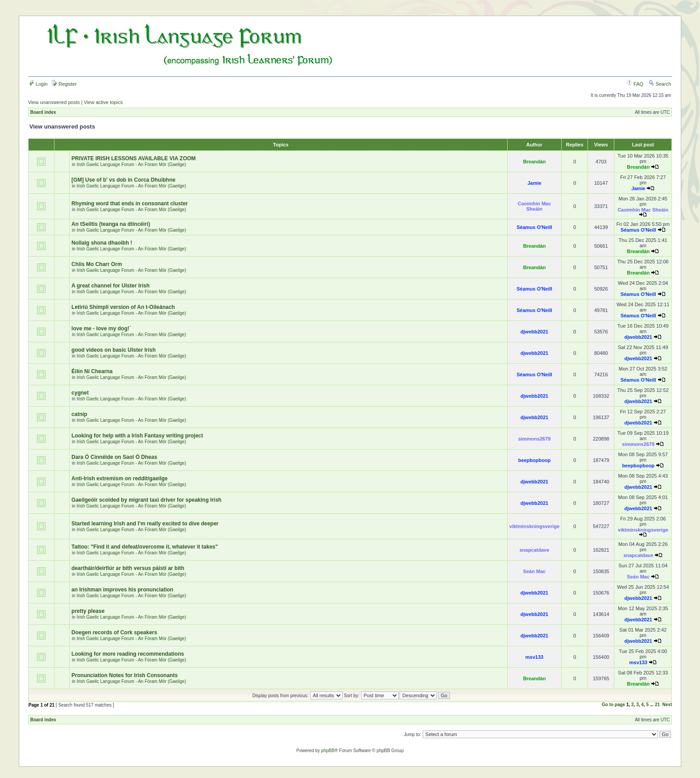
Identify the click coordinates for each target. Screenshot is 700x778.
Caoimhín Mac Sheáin (535, 206)
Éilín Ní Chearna (92, 371)
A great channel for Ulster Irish (110, 286)
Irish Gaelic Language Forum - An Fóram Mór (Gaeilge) (131, 164)
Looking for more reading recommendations (128, 654)
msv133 (534, 657)
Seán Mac (535, 571)
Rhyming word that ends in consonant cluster (130, 204)
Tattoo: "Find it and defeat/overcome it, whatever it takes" (145, 547)
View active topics (103, 102)
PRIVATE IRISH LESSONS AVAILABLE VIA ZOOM (133, 158)
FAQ (635, 84)
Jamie (534, 183)
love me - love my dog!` (101, 329)
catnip (79, 414)
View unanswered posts (54, 102)
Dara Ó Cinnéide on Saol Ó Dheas (114, 457)
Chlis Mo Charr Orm (97, 264)
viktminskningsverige (535, 526)
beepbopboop (535, 460)
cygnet (80, 393)
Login (38, 84)
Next (667, 705)
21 (657, 705)
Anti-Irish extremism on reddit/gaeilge (119, 478)
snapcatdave (535, 550)
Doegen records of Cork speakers (114, 632)
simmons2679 (535, 439)
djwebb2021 (534, 332)
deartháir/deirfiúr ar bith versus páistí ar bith (128, 568)
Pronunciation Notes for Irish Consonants (125, 675)
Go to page (613, 705)
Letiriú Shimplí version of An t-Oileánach (123, 307)
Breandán (535, 162)
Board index (43, 112)
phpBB (328, 751)
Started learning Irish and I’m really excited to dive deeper (145, 524)
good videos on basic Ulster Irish (114, 350)
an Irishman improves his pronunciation (122, 590)
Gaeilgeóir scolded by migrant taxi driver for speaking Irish (146, 500)
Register (64, 84)
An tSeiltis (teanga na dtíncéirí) (111, 224)
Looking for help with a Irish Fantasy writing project (137, 436)
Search (660, 84)
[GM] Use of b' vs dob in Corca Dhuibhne (123, 180)
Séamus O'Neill (534, 227)
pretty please (88, 611)
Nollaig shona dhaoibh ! (102, 243)
